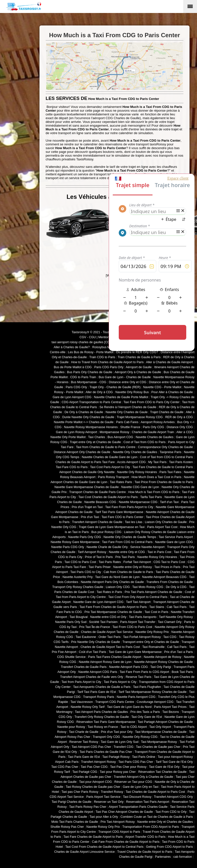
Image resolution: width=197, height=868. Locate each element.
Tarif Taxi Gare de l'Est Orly (174, 762)
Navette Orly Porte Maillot (68, 437)
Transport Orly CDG (106, 737)
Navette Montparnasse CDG (138, 502)
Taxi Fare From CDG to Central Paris (127, 542)
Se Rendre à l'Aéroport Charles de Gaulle (128, 407)
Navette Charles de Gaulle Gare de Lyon (110, 457)
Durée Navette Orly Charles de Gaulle (88, 417)
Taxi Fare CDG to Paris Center (122, 517)
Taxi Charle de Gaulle (83, 732)
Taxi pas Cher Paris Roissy (80, 792)
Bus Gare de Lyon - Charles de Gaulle (125, 377)
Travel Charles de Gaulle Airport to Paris (145, 852)
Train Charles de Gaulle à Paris (139, 357)
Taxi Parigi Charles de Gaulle (71, 802)
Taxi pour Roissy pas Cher (118, 772)
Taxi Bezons (171, 712)
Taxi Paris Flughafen (147, 687)
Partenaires (163, 857)
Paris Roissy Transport (113, 477)
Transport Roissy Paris (98, 697)
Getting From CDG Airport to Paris (169, 847)
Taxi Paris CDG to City (86, 572)
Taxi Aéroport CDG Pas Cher (91, 747)
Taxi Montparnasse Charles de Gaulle (161, 732)
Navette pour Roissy (71, 727)
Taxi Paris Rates (110, 562)
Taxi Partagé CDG (85, 772)
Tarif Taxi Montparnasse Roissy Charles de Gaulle (152, 692)
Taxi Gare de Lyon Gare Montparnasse (135, 652)
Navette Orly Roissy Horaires (137, 472)
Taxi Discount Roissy (137, 797)
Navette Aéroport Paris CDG (128, 667)
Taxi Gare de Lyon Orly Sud (120, 742)
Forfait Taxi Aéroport (137, 562)
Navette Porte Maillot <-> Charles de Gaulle (84, 422)
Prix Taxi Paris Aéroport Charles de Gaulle (153, 592)
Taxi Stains (157, 607)
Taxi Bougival (79, 617)
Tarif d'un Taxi (169, 502)
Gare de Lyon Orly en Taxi (141, 787)
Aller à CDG (185, 432)
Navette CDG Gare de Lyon (140, 487)
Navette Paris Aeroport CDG (136, 697)
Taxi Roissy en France (103, 727)
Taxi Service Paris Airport (176, 537)
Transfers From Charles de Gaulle (169, 582)
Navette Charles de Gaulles (155, 437)
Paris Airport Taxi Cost (162, 527)
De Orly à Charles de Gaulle (84, 412)
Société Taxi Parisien (103, 622)
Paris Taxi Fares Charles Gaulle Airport (115, 657)
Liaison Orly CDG (118, 587)
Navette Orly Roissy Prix (152, 632)
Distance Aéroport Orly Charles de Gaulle (82, 452)
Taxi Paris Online (144, 757)
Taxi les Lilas (133, 522)
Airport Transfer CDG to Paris (145, 837)
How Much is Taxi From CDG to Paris (154, 492)
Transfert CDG (123, 747)
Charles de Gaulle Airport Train (153, 432)
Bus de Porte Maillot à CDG (73, 367)
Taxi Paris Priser (100, 567)
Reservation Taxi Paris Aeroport (148, 802)
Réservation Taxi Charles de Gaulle (162, 772)
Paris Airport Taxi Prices (170, 707)
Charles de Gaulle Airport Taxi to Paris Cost (110, 647)
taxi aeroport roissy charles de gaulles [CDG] (82, 342)
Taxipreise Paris (170, 452)
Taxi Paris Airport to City (120, 682)
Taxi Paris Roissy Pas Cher (88, 807)
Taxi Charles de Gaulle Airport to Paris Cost (155, 792)
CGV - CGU (88, 337)
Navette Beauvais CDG (100, 502)
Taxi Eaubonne (86, 637)
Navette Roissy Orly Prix (103, 827)
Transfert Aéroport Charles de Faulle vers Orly (92, 677)
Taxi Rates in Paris (109, 592)
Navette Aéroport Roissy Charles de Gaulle (163, 662)
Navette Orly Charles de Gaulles (135, 452)
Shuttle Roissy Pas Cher (67, 827)
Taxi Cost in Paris (156, 612)
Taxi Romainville (153, 647)
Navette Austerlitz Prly (78, 577)
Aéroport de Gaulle (139, 367)
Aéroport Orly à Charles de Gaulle (138, 372)
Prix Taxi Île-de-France (95, 627)
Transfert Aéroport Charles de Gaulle (97, 522)
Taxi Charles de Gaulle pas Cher (158, 747)
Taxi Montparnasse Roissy (159, 742)
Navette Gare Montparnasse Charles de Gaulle (87, 487)
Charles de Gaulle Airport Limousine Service (84, 852)
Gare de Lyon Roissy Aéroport (77, 432)
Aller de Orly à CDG (99, 392)
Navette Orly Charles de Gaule (126, 412)
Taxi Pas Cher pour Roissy (128, 767)
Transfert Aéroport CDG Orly (173, 797)
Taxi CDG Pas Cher (65, 767)
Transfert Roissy (112, 792)
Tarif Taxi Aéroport (138, 602)
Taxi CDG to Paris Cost (80, 562)
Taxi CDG (170, 637)
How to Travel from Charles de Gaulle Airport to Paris (107, 362)
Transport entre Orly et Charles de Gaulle (151, 642)
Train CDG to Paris (102, 357)
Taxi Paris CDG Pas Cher (136, 762)
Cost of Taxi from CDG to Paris (145, 442)
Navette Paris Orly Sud (71, 622)
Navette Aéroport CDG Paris (98, 672)
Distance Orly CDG (180, 427)
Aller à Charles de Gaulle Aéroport (169, 362)
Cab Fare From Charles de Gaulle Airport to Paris (126, 842)
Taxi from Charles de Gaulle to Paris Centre (106, 447)
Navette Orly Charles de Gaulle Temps (130, 537)
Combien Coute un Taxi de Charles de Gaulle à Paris (157, 817)
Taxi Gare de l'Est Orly (164, 767)
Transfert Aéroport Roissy (98, 762)
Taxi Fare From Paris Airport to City (129, 507)
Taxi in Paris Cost (159, 552)
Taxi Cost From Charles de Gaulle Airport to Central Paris (104, 847)
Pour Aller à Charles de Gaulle (172, 392)
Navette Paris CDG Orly (68, 547)
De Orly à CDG (176, 587)
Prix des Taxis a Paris (145, 712)
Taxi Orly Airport (160, 727)
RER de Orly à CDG (179, 417)
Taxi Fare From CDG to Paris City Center (151, 402)
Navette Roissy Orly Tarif (88, 707)
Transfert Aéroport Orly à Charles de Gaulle (143, 777)
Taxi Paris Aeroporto (142, 617)
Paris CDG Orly (76, 387)
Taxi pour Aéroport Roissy (175, 757)
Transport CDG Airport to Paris (119, 832)
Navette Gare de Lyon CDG (174, 542)
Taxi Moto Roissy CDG (148, 587)
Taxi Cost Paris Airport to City (110, 467)
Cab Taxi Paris (177, 607)
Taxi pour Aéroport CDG (95, 782)
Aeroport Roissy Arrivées (158, 422)
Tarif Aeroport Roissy (92, 552)
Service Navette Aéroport (147, 547)
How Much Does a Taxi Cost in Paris (156, 477)
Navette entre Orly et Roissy (132, 567)
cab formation (183, 857)
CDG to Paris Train (83, 377)
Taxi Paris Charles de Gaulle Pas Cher (106, 752)
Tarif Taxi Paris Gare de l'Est (96, 692)
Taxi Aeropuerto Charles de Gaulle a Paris (102, 687)
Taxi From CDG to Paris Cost (132, 627)
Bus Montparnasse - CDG (89, 382)
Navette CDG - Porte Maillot (162, 387)
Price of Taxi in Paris (99, 557)
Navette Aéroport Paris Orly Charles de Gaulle (112, 582)
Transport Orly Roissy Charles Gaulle (78, 587)
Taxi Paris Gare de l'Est (84, 757)
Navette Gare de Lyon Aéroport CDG (98, 602)
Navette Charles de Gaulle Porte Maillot (121, 397)
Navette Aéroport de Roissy (162, 657)
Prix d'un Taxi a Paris (179, 652)
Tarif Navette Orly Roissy (176, 617)
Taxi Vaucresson (82, 702)
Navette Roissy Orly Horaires (157, 557)
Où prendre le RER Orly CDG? (137, 352)
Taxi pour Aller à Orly (104, 817)
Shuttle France (130, 427)
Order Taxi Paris (109, 637)
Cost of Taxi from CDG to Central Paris (166, 457)
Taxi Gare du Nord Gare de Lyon (117, 577)
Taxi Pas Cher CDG (94, 767)
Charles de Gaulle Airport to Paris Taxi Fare (85, 462)
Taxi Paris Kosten (181, 462)
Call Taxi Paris (177, 647)
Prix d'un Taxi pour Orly (117, 732)
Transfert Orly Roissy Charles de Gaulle (102, 717)
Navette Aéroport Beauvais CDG (164, 577)
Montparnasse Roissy (115, 432)
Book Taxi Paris (182, 672)
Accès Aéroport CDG (131, 462)
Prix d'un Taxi (90, 517)
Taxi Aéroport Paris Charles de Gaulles (101, 712)
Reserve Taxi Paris (139, 677)
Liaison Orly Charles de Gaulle (166, 522)
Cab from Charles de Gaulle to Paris (128, 572)
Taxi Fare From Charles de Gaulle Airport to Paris (113, 607)
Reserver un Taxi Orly (109, 802)
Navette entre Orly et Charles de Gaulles (165, 822)
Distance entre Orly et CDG (127, 382)
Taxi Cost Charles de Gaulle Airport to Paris (108, 497)
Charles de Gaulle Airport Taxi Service (107, 632)
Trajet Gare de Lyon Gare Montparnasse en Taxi (112, 527)
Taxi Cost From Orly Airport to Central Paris (138, 597)
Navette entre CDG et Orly (108, 617)
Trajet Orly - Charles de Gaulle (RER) (115, 387)
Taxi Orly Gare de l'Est (146, 717)
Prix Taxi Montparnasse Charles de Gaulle (113, 612)
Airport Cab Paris (67, 762)
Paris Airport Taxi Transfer (138, 622)
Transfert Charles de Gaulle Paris (84, 667)
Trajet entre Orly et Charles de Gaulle (95, 442)
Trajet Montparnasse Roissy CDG (140, 417)
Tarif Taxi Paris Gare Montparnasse (119, 512)
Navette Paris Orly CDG (85, 537)
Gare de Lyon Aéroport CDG (72, 397)
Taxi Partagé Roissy (116, 757)
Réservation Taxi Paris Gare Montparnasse (106, 722)
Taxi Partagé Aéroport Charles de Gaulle (165, 722)
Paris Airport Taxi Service (103, 797)
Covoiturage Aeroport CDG (155, 702)
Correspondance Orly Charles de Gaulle (165, 447)
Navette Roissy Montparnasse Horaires (91, 427)
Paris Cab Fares (127, 422)
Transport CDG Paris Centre (115, 702)
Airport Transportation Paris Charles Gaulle (138, 807)
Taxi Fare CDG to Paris (72, 467)
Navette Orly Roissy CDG (140, 737)
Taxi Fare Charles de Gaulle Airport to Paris (93, 837)
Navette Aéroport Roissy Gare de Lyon (105, 662)
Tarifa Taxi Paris (151, 497)
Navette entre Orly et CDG (127, 552)
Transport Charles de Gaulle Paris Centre (98, 492)
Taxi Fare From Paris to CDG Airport (144, 672)
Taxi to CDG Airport (134, 727)
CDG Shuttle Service (71, 657)
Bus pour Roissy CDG (106, 532)
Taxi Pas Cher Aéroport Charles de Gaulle (124, 812)
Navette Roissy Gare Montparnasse (75, 542)
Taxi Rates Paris (121, 482)
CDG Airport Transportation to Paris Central (91, 402)
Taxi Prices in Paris (167, 567)
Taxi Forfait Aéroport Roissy (142, 637)
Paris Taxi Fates (170, 472)
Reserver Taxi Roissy (84, 742)
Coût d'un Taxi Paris (92, 652)
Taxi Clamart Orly (170, 622)
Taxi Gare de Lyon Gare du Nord (129, 707)
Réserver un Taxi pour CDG (133, 782)
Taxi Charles (96, 437)
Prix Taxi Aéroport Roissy (118, 822)
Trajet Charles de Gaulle (167, 412)
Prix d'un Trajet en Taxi (87, 507)
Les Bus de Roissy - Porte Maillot (91, 352)
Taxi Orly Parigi (161, 667)
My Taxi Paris (157, 462)
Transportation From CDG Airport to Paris (151, 827)
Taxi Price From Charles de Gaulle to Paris (164, 482)
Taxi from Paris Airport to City (81, 682)
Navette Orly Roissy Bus (132, 392)
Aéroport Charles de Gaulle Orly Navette (87, 472)
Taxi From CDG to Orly (171, 812)
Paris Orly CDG (153, 427)
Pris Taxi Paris (125, 557)
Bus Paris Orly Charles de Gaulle (90, 372)
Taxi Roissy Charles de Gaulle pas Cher (93, 787)
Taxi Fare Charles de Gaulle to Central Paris (163, 467)
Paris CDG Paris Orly (109, 367)
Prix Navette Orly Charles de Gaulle (95, 642)
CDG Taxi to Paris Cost (169, 562)
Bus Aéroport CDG (120, 437)
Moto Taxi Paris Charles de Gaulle (75, 822)
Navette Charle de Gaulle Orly (107, 547)
